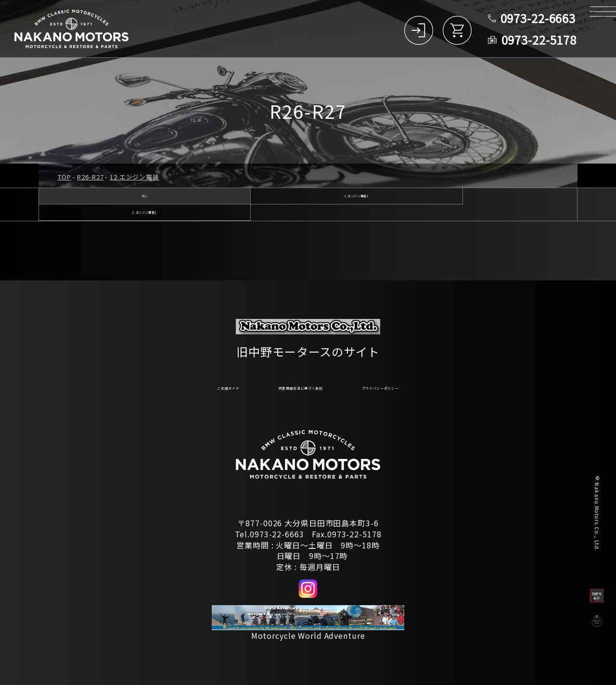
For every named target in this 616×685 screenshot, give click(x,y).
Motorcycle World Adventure (308, 635)
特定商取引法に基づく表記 (291, 386)
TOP (64, 177)
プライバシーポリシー (423, 386)
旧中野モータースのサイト (308, 346)
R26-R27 (90, 177)
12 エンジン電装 (135, 177)
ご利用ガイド (176, 386)
